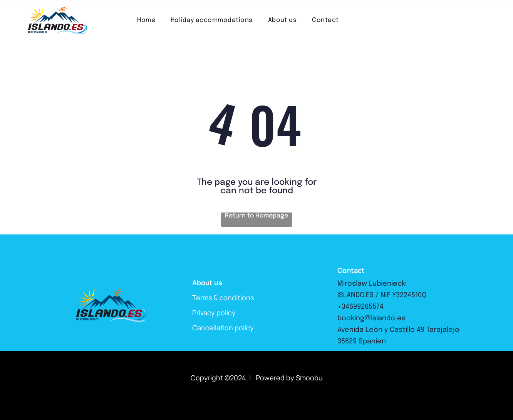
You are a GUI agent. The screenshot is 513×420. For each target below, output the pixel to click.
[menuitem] (146, 20)
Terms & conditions (223, 298)
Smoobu (309, 378)
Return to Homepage (256, 216)
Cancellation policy (223, 328)
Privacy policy (214, 313)
